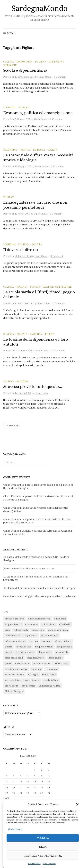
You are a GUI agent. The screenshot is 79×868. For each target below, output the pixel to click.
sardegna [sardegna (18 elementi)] (33, 674)
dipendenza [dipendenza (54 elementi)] (31, 635)
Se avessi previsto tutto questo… (33, 387)
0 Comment (56, 119)
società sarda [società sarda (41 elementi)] (32, 680)
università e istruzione (57, 287)
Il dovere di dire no (21, 250)
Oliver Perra (11, 496)
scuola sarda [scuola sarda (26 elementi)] (49, 674)
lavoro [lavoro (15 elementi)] (8, 652)
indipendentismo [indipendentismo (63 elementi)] (44, 647)
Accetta (43, 838)
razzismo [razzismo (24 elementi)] (36, 669)
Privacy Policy (49, 864)
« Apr (6, 798)
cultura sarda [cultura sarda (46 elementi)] (21, 630)
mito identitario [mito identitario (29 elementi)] (36, 658)
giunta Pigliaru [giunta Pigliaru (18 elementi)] (63, 641)
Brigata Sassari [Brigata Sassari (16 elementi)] (13, 624)
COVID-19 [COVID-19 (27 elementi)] (65, 624)
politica (41, 62)
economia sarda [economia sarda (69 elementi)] (50, 635)
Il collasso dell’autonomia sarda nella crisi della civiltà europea (39, 588)
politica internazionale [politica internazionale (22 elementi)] (17, 663)
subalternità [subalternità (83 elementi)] (28, 686)
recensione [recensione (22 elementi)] (52, 669)
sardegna (39, 150)
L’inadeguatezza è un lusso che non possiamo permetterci (35, 205)
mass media (10, 150)
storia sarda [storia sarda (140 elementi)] (11, 686)
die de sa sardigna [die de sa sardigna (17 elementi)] (58, 630)
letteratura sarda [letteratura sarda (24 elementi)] (25, 652)
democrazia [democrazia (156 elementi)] (38, 630)
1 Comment (60, 77)
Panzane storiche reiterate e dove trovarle (29, 568)
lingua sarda (24, 62)
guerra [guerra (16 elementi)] (9, 647)
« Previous (13, 425)
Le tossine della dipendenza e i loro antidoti (36, 342)
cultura (9, 62)
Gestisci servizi (15, 829)
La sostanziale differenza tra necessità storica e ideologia (38, 158)
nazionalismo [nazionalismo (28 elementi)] (56, 658)
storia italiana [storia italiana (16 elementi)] (51, 680)
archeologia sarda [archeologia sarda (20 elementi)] (15, 619)
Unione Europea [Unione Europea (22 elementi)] (14, 691)
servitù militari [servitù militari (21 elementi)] (13, 680)
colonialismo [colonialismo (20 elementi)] (48, 624)
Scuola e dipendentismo (25, 70)
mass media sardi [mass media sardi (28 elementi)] (14, 658)
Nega (43, 847)
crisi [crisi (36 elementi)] (7, 630)
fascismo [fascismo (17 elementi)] (46, 641)
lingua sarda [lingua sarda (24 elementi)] (45, 652)
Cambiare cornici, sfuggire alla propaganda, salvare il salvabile (39, 596)
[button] (77, 804)
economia (9, 107)
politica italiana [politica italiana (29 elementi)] (42, 663)
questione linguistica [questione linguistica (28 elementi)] (16, 669)
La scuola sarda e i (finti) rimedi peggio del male (39, 295)
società (53, 150)
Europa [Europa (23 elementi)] (34, 641)
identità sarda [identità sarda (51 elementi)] (24, 647)
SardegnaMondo (39, 9)
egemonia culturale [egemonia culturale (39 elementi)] (15, 641)
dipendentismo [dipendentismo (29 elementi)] (13, 635)
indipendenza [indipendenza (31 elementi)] (64, 647)
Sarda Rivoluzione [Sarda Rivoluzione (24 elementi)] (15, 674)
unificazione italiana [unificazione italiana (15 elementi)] (50, 686)
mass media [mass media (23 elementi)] (62, 652)
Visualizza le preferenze (43, 856)
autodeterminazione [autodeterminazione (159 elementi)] (39, 619)
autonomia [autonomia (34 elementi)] (60, 619)
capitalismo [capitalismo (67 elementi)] (31, 624)
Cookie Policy (35, 864)
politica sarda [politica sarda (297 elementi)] (61, 663)
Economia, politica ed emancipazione (38, 113)
